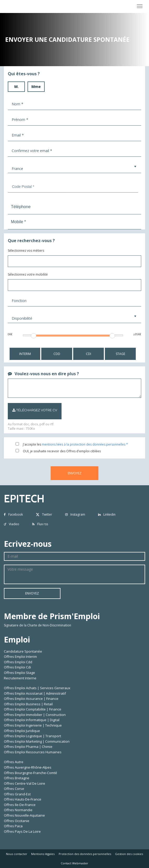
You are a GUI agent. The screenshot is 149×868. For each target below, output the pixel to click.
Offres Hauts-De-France (23, 799)
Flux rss (40, 524)
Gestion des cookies (129, 854)
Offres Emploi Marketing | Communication (37, 741)
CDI (89, 354)
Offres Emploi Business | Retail (28, 704)
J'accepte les (32, 444)
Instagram (75, 514)
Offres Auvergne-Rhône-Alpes (28, 767)
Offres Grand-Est (17, 794)
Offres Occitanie (17, 821)
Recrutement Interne (20, 678)
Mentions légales (43, 854)
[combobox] (74, 261)
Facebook (13, 514)
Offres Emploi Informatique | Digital (32, 720)
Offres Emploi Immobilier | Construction (35, 715)
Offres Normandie (18, 810)
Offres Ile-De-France (20, 805)
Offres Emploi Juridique (22, 731)
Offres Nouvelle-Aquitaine (24, 815)
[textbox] (48, 263)
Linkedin (107, 514)
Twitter (44, 514)
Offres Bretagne (17, 778)
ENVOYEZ (75, 473)
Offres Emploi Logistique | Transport (32, 736)
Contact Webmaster (74, 863)
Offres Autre (14, 762)
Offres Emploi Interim (20, 657)
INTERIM (25, 354)
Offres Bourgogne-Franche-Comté (31, 773)
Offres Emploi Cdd (18, 662)
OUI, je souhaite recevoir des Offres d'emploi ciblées (62, 451)
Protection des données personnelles (85, 854)
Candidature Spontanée (23, 651)
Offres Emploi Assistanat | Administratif (35, 693)
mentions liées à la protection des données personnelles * (85, 444)
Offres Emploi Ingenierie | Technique (33, 725)
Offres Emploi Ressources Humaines (33, 752)
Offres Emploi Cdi (17, 667)
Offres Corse (14, 789)
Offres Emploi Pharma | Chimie (28, 747)
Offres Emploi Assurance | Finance (31, 699)
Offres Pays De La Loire (22, 831)
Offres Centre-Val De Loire (25, 783)
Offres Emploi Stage (19, 673)
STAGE (120, 354)
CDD (57, 354)
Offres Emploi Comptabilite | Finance (33, 709)
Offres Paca (13, 826)
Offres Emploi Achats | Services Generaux (37, 688)
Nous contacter (17, 854)
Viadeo (12, 524)
